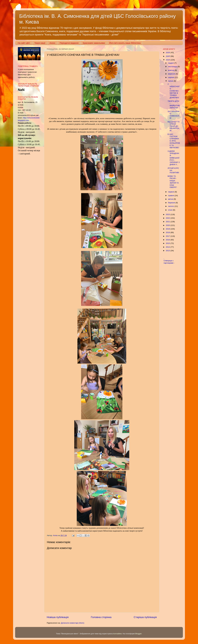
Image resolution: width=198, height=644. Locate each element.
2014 (168, 247)
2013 (168, 251)
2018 (168, 232)
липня (171, 81)
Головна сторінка (101, 617)
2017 (168, 236)
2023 (168, 214)
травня (171, 196)
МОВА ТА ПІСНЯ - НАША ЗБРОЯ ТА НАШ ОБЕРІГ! (173, 182)
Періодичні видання (69, 43)
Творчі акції (40, 43)
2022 (168, 218)
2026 (168, 53)
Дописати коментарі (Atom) (73, 623)
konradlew (117, 634)
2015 (168, 243)
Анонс (52, 43)
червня (171, 192)
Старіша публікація (145, 617)
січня (170, 210)
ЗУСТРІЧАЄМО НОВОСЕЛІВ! (174, 115)
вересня (172, 74)
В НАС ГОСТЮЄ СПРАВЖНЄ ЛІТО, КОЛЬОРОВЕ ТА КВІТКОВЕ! (174, 141)
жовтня (171, 70)
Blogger (138, 634)
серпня (171, 77)
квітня (171, 199)
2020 (168, 225)
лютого (171, 206)
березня (172, 203)
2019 (168, 229)
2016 (168, 240)
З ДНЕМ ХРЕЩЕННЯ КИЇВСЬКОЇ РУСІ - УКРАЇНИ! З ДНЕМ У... (174, 158)
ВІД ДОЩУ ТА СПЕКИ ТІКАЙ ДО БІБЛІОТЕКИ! (174, 126)
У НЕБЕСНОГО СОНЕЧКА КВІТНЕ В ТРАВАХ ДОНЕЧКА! (174, 91)
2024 (168, 60)
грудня (171, 63)
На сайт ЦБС (24, 43)
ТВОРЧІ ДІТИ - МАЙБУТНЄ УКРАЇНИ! (174, 105)
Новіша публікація (58, 617)
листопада (173, 67)
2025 (168, 56)
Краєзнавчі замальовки (94, 43)
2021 (168, 222)
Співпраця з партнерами (169, 262)
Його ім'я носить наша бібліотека (125, 43)
